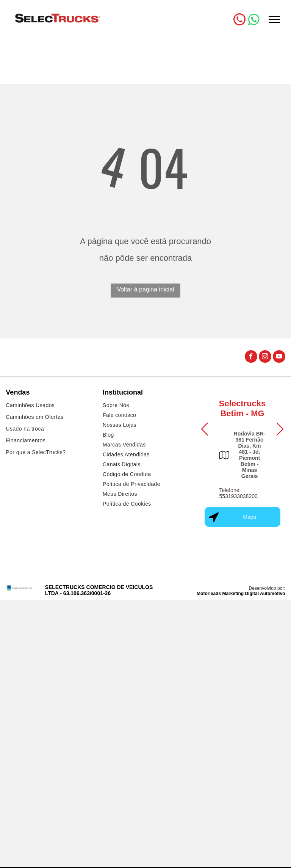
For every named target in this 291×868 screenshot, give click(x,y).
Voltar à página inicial (145, 289)
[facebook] (251, 357)
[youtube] (279, 357)
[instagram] (265, 357)
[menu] (274, 19)
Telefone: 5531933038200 (239, 493)
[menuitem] (48, 406)
